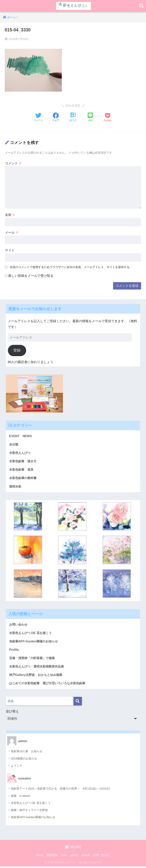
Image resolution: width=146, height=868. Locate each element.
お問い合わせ (19, 625)
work (64, 857)
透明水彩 (16, 487)
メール (12, 232)
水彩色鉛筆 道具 (22, 470)
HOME (73, 849)
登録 (17, 350)
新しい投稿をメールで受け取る (31, 276)
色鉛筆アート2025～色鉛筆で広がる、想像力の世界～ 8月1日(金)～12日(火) (60, 790)
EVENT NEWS (21, 436)
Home (40, 857)
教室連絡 (52, 857)
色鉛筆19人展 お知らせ (27, 753)
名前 (10, 215)
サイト (10, 250)
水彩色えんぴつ (20, 453)
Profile (14, 651)
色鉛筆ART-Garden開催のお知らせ (35, 642)
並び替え (73, 718)
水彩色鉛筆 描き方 (24, 461)
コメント (13, 163)
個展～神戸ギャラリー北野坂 (29, 812)
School (86, 857)
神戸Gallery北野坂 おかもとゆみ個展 (37, 676)
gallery (74, 857)
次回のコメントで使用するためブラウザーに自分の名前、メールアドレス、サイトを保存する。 (71, 267)
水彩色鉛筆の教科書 (24, 478)
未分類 (14, 444)
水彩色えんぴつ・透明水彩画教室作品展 (38, 668)
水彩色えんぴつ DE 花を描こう (32, 634)
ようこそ (17, 767)
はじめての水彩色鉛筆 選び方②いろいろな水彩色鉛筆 (50, 685)
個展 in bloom (21, 797)
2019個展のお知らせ (24, 760)
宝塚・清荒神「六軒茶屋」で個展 (33, 659)
